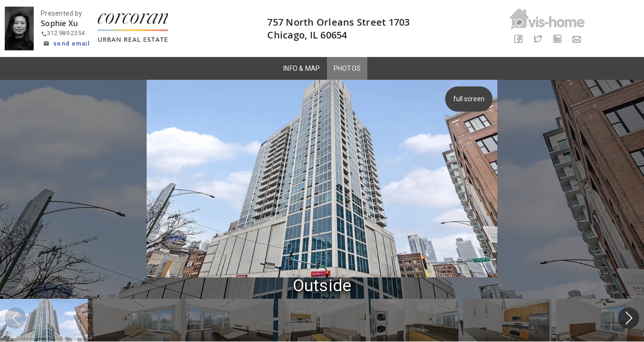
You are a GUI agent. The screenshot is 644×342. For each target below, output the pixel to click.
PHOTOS (347, 68)
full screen (468, 99)
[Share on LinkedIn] (557, 39)
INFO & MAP (302, 68)
